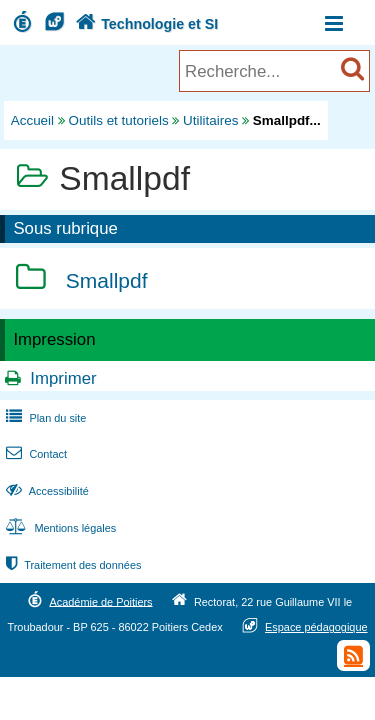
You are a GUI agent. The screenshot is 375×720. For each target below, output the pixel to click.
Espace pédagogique (316, 627)
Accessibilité (45, 491)
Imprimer (63, 378)
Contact (34, 454)
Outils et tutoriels (119, 120)
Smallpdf (107, 281)
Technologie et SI (145, 24)
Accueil (32, 120)
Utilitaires (210, 120)
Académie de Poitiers (100, 601)
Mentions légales (59, 528)
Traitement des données (71, 565)
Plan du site (44, 418)
